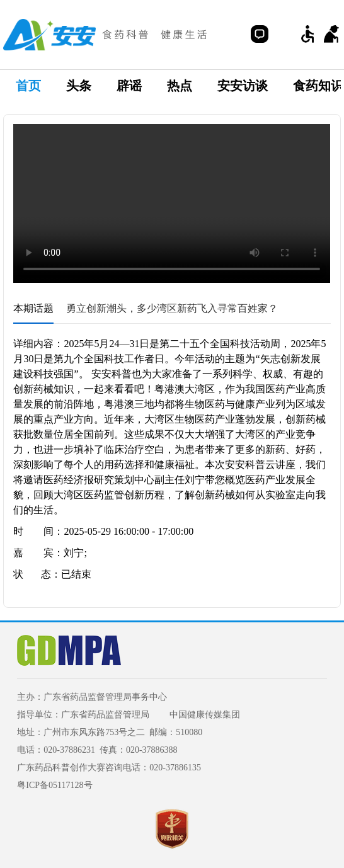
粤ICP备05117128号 (54, 785)
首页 (28, 86)
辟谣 (129, 86)
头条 (79, 86)
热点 (180, 86)
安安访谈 (243, 86)
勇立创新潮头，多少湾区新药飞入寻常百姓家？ (172, 308)
